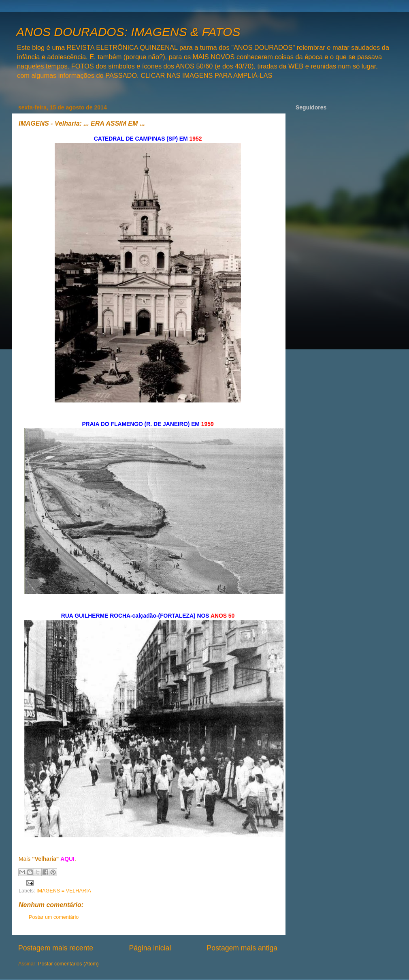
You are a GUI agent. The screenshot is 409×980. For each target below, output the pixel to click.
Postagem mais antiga (242, 948)
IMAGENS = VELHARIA (64, 891)
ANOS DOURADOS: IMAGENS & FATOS (128, 32)
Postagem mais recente (56, 948)
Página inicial (150, 948)
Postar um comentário (54, 917)
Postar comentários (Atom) (68, 964)
